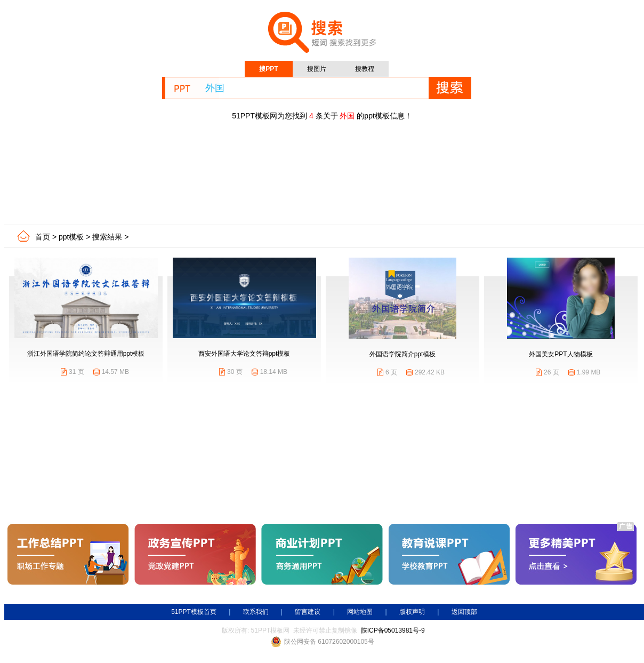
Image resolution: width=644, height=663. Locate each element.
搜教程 (365, 69)
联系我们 (256, 612)
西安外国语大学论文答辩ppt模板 (244, 354)
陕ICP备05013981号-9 (393, 630)
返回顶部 (464, 612)
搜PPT (268, 69)
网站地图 (360, 612)
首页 (43, 237)
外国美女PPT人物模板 (561, 354)
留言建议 (308, 612)
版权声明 (412, 612)
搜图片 (317, 69)
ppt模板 (71, 237)
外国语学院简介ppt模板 (403, 354)
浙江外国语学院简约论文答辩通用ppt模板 (86, 354)
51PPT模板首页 (194, 612)
